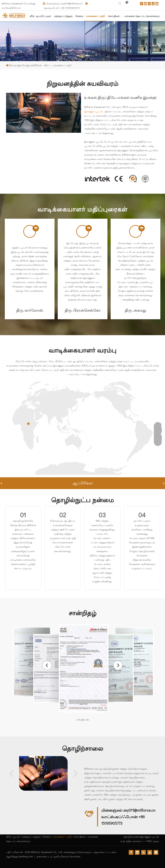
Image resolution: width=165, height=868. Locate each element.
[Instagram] (157, 3)
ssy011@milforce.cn (72, 3)
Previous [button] (12, 773)
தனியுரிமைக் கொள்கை (67, 856)
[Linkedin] (145, 3)
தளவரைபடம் (45, 856)
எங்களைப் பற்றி (62, 837)
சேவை (47, 837)
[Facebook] (142, 3)
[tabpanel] (30, 269)
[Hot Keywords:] (120, 4)
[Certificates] (117, 179)
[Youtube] (153, 3)
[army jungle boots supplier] (82, 41)
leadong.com (26, 856)
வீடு (8, 837)
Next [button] (75, 773)
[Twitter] (149, 3)
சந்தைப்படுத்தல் (31, 837)
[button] (1, 483)
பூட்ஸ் (16, 837)
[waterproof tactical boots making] (44, 113)
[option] (44, 773)
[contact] (89, 814)
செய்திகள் (80, 837)
